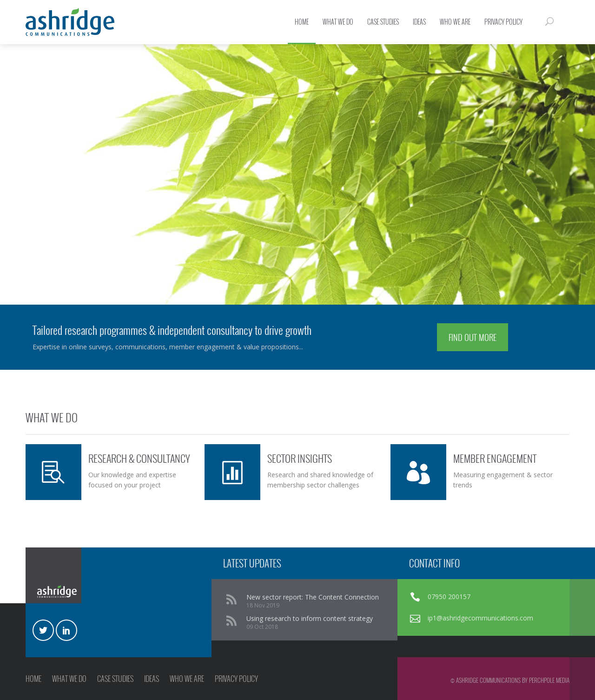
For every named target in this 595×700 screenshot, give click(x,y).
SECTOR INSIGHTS (300, 458)
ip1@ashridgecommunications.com (480, 618)
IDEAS (152, 679)
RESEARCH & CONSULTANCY (139, 458)
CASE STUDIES (115, 679)
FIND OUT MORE (473, 337)
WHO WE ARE (187, 679)
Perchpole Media (549, 680)
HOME (33, 679)
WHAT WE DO (69, 679)
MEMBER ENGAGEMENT (495, 458)
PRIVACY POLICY (236, 679)
